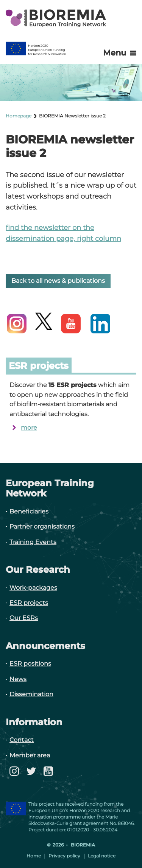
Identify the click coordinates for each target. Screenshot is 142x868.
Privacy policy (64, 856)
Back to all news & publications (58, 281)
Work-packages (33, 588)
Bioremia (82, 845)
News (18, 679)
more (29, 428)
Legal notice (102, 856)
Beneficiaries (29, 511)
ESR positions (30, 664)
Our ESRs (24, 618)
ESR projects (29, 603)
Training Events (33, 542)
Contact (22, 740)
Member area (30, 755)
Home (34, 856)
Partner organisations (42, 527)
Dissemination (31, 694)
